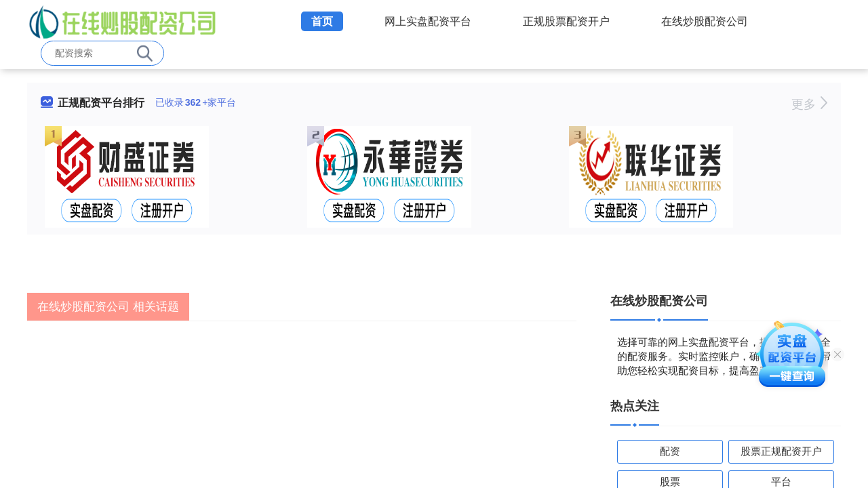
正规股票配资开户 (566, 21)
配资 (670, 451)
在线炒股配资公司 (705, 21)
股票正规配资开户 (781, 451)
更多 (809, 104)
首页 (322, 21)
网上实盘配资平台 (428, 21)
